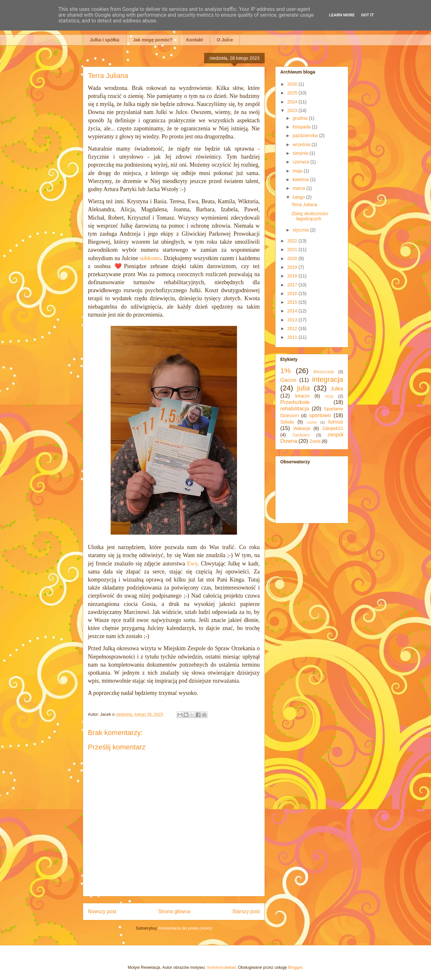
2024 (293, 102)
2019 (293, 267)
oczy (329, 396)
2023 (293, 110)
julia (303, 388)
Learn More (342, 15)
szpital (312, 422)
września (302, 144)
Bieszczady (324, 372)
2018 (293, 276)
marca (299, 188)
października (306, 136)
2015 (293, 302)
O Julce (225, 40)
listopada (302, 127)
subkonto (150, 258)
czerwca (301, 162)
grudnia (301, 118)
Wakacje (302, 428)
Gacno (288, 380)
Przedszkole (295, 402)
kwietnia (301, 179)
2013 (293, 320)
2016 (293, 293)
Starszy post (246, 911)
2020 (293, 258)
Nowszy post (102, 911)
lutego (299, 197)
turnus (336, 422)
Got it (368, 15)
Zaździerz (301, 435)
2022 (293, 241)
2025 (293, 93)
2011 (293, 337)
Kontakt (195, 40)
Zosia (315, 441)
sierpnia (301, 153)
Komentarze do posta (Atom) (185, 928)
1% (285, 371)
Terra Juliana (304, 205)
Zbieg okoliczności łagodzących (310, 216)
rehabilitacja (295, 409)
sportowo (320, 415)
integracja (328, 379)
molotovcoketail (221, 967)
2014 (293, 311)
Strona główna (174, 911)
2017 (293, 285)
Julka (337, 389)
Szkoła (287, 422)
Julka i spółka (105, 40)
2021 (293, 249)
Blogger (295, 967)
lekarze (302, 396)
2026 (293, 84)
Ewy (192, 564)
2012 (293, 328)
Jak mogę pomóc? (153, 40)
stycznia (301, 230)
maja (298, 171)
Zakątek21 (333, 428)
